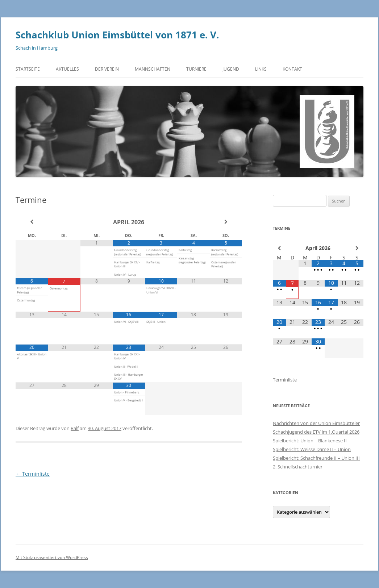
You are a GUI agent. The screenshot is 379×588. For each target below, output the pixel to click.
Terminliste (33, 474)
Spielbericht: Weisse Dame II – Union (312, 449)
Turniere (196, 69)
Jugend (231, 69)
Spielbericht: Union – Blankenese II (310, 441)
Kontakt (292, 69)
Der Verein (107, 69)
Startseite (28, 69)
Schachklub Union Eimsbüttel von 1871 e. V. (117, 35)
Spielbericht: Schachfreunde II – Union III (316, 458)
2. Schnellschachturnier (298, 467)
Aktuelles (67, 69)
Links (261, 69)
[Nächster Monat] (226, 222)
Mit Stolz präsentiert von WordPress (52, 557)
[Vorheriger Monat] (32, 222)
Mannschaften (153, 69)
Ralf (75, 428)
